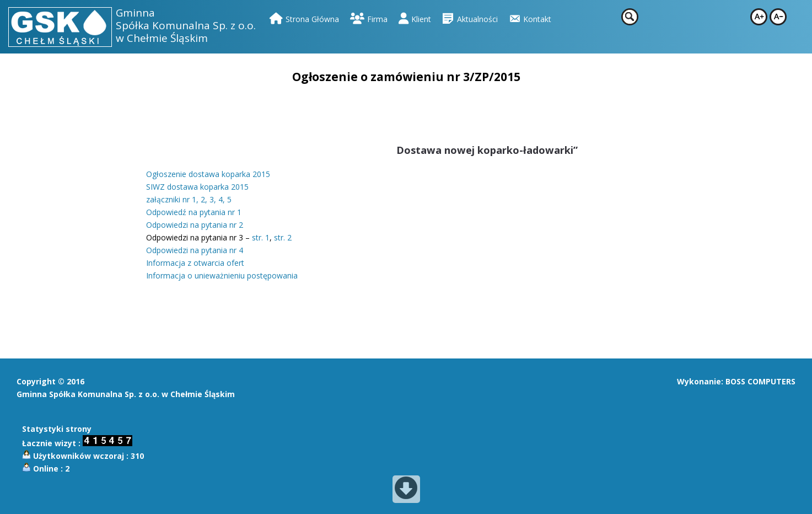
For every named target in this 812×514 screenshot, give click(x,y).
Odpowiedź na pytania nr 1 (194, 212)
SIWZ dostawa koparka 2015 (197, 187)
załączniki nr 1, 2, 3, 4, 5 (189, 199)
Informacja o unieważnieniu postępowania (222, 275)
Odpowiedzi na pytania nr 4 (195, 250)
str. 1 (261, 237)
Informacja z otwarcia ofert (195, 263)
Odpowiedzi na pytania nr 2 (195, 225)
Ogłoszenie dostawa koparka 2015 (208, 174)
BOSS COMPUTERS (760, 381)
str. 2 (283, 237)
